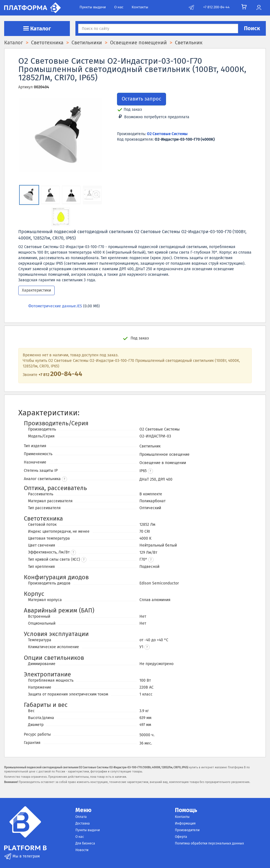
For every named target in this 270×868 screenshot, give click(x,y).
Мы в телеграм (22, 856)
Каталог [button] (37, 29)
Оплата (81, 817)
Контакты (140, 7)
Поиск (252, 28)
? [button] (64, 479)
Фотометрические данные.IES (55, 306)
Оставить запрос (142, 99)
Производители (187, 830)
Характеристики (36, 290)
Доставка (83, 823)
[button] (150, 471)
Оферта (181, 837)
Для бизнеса (85, 843)
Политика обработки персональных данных (209, 843)
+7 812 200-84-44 (216, 7)
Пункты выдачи (93, 7)
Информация (185, 823)
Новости (82, 850)
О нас (119, 7)
